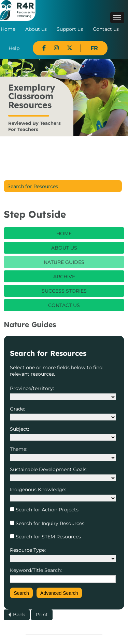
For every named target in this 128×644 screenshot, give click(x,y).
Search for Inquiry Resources (49, 523)
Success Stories (64, 291)
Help (14, 48)
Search (21, 593)
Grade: (17, 409)
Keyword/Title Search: (36, 570)
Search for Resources (33, 186)
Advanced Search (59, 593)
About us (36, 29)
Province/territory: (32, 388)
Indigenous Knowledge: (38, 489)
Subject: (19, 429)
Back (19, 615)
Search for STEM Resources (48, 537)
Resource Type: (28, 550)
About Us (64, 248)
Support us (70, 29)
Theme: (19, 449)
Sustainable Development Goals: (49, 469)
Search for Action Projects (46, 510)
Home (8, 29)
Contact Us (64, 305)
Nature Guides (64, 262)
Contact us (106, 29)
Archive (64, 277)
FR (94, 48)
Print (42, 615)
